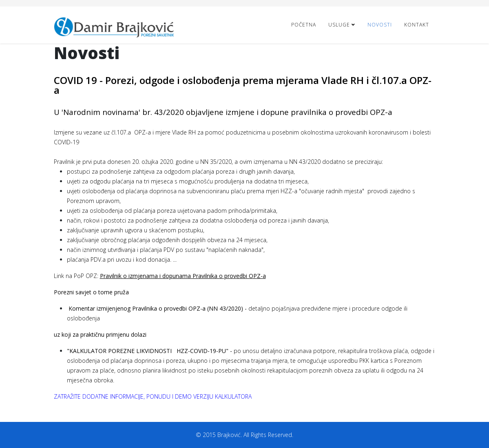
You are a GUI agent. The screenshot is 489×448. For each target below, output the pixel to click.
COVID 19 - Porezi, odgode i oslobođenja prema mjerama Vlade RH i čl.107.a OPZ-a (243, 85)
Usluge (339, 25)
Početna (304, 25)
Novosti (380, 25)
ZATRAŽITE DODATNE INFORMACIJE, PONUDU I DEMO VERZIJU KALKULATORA (153, 396)
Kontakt (417, 25)
